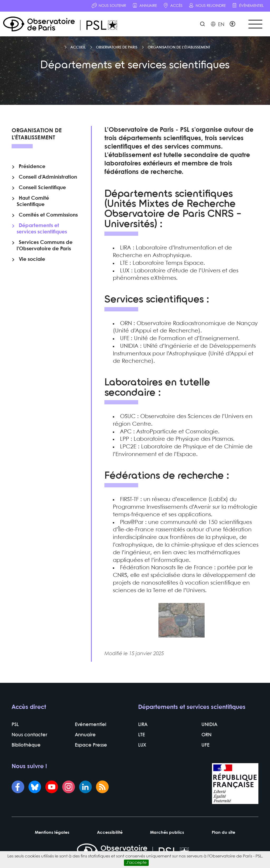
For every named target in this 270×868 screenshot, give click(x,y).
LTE (141, 735)
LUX (142, 746)
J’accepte (136, 863)
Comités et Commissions (48, 215)
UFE (205, 746)
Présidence (32, 167)
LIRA (143, 725)
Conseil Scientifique (42, 188)
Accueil (78, 47)
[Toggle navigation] (255, 24)
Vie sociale (32, 259)
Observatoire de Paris (117, 47)
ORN (206, 735)
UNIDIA (209, 725)
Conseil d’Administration (48, 177)
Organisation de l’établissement (179, 47)
